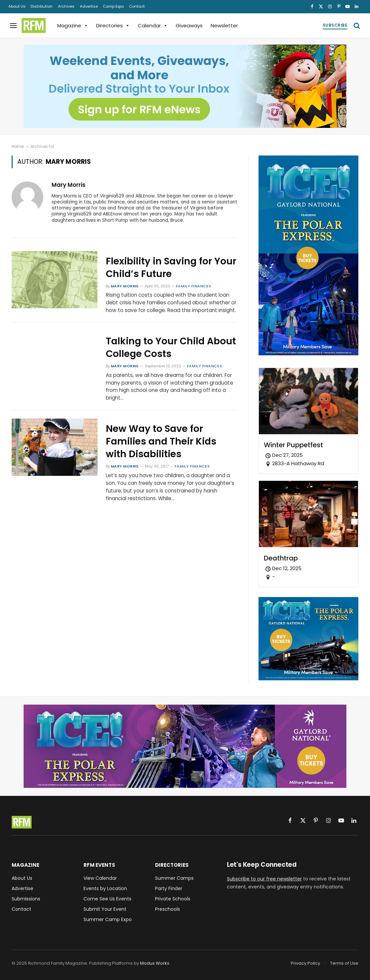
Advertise (89, 6)
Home (18, 146)
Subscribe (335, 25)
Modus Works (155, 963)
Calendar (153, 25)
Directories (113, 25)
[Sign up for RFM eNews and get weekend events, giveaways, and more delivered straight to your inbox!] (185, 86)
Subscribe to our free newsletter (264, 879)
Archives (66, 6)
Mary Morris (69, 185)
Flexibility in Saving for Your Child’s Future (171, 268)
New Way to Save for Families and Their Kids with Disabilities (161, 442)
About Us (17, 6)
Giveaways (189, 25)
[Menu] (13, 25)
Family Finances (193, 286)
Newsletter (224, 25)
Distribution (42, 6)
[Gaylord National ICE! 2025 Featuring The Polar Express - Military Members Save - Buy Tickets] (308, 353)
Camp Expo (113, 6)
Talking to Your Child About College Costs (171, 348)
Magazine (73, 25)
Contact (137, 6)
